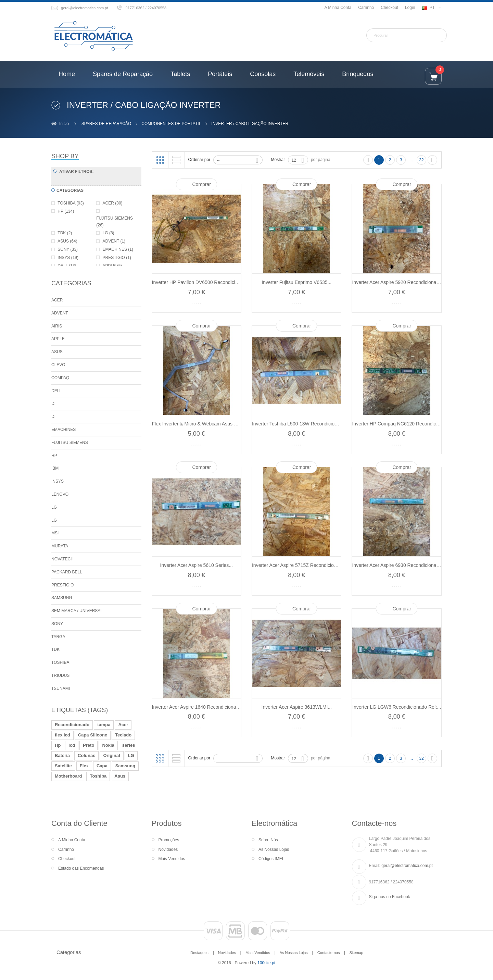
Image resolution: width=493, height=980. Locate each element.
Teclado (123, 735)
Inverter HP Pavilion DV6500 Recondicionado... (202, 282)
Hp (58, 745)
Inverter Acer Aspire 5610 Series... (197, 565)
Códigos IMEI (271, 859)
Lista (176, 160)
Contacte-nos (329, 953)
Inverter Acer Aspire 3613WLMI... (297, 707)
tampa (104, 725)
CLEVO (58, 365)
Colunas (86, 755)
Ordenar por (199, 160)
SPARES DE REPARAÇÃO (106, 124)
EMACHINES (64, 430)
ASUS (57, 352)
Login (410, 8)
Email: (375, 866)
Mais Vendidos (172, 859)
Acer (123, 725)
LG (54, 507)
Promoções (169, 840)
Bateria (62, 755)
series (129, 745)
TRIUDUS (60, 675)
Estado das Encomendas (81, 868)
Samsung (125, 766)
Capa (102, 766)
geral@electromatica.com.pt (85, 8)
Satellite (63, 766)
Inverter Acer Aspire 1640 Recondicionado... (199, 707)
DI (53, 404)
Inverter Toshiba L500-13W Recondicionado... (301, 424)
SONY (57, 624)
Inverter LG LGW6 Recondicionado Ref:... (397, 707)
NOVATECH (62, 559)
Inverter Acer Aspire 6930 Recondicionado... (399, 565)
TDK (55, 649)
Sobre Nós (268, 840)
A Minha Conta (338, 8)
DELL (56, 391)
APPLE (58, 339)
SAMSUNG (62, 598)
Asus (120, 776)
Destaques (199, 953)
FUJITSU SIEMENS (70, 443)
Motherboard (68, 776)
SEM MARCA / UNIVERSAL (77, 611)
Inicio (64, 124)
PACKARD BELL (67, 572)
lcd (72, 745)
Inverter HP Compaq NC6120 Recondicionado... (403, 424)
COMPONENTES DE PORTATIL (171, 124)
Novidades (168, 849)
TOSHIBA (60, 662)
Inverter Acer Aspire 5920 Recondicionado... (399, 282)
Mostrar (278, 160)
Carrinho (366, 8)
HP (54, 456)
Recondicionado (72, 725)
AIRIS (57, 326)
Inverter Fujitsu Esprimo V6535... (296, 282)
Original (111, 755)
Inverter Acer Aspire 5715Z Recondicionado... (300, 565)
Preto (89, 745)
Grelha (160, 160)
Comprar (202, 184)
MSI (55, 533)
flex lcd (62, 735)
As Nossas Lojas (274, 849)
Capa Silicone (93, 735)
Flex (84, 766)
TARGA (58, 637)
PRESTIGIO (62, 585)
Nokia (108, 745)
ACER (57, 300)
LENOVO (60, 494)
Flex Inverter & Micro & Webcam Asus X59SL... (202, 424)
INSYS (58, 481)
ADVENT (60, 313)
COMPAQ (60, 378)
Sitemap (356, 953)
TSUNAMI (61, 689)
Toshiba (98, 776)
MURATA (60, 546)
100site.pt (266, 963)
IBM (55, 468)
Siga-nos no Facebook (390, 897)
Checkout (389, 8)
